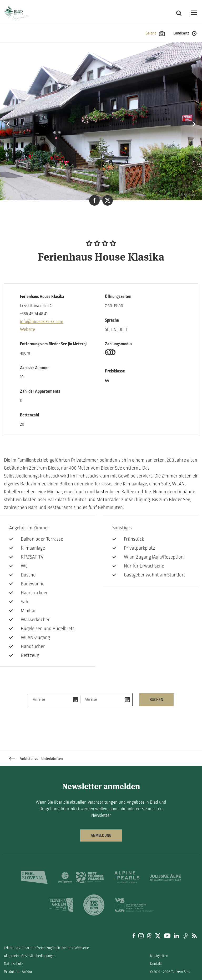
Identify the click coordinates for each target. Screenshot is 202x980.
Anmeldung (101, 835)
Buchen (156, 700)
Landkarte (185, 34)
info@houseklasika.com (42, 322)
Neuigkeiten (159, 956)
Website (27, 330)
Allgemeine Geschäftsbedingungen (30, 956)
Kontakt (156, 964)
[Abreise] (106, 700)
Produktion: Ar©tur (18, 972)
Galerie (155, 34)
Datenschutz (13, 964)
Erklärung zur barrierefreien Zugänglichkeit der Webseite (46, 948)
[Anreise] (55, 700)
